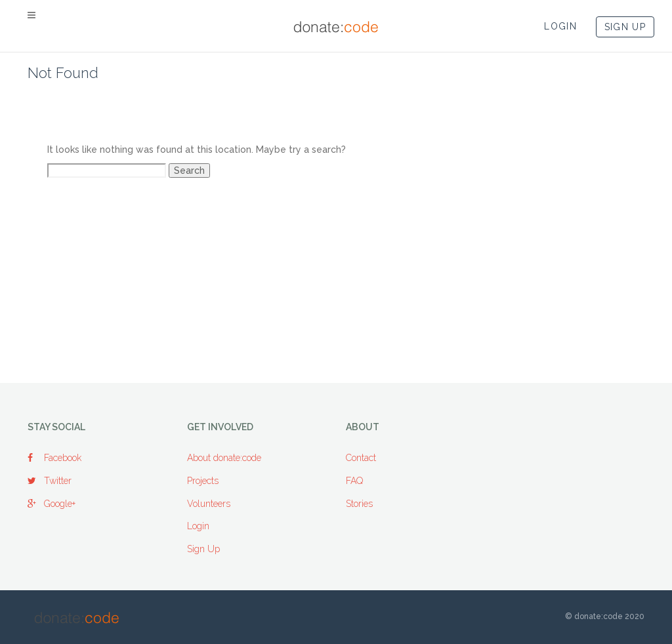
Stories (359, 504)
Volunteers (209, 504)
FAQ (354, 481)
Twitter (50, 481)
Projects (203, 481)
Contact (361, 458)
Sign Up (203, 549)
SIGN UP (625, 27)
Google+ (52, 504)
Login (198, 526)
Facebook (54, 458)
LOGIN (560, 26)
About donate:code (224, 458)
